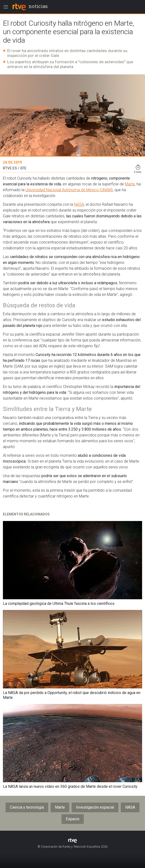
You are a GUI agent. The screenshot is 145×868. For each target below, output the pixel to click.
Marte (130, 184)
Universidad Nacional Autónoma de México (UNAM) (69, 190)
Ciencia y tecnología (27, 807)
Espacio (73, 819)
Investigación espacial (95, 807)
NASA (79, 204)
